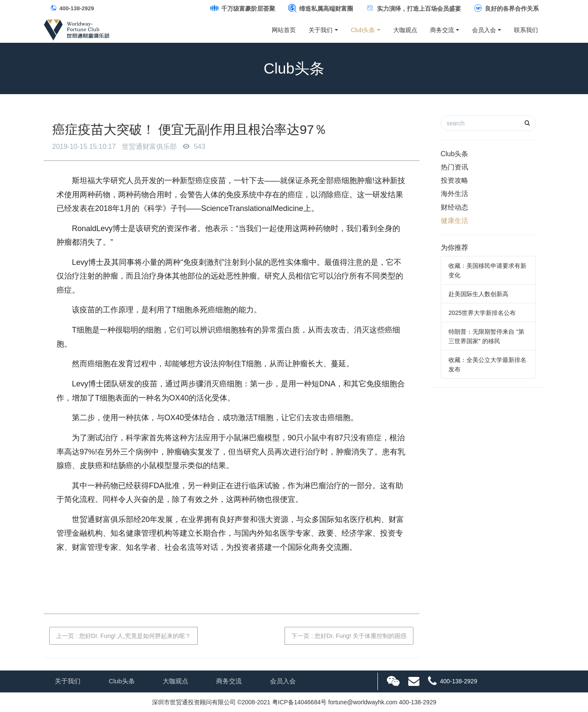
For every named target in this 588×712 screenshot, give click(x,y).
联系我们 (526, 30)
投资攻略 (454, 180)
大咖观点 (405, 30)
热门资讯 (454, 167)
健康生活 (454, 221)
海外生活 (454, 194)
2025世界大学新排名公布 (482, 313)
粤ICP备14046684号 (300, 702)
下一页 (349, 636)
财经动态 (454, 207)
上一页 (123, 636)
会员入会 (484, 30)
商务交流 (442, 30)
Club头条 (363, 30)
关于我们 (321, 30)
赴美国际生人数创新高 (478, 294)
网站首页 (284, 30)
